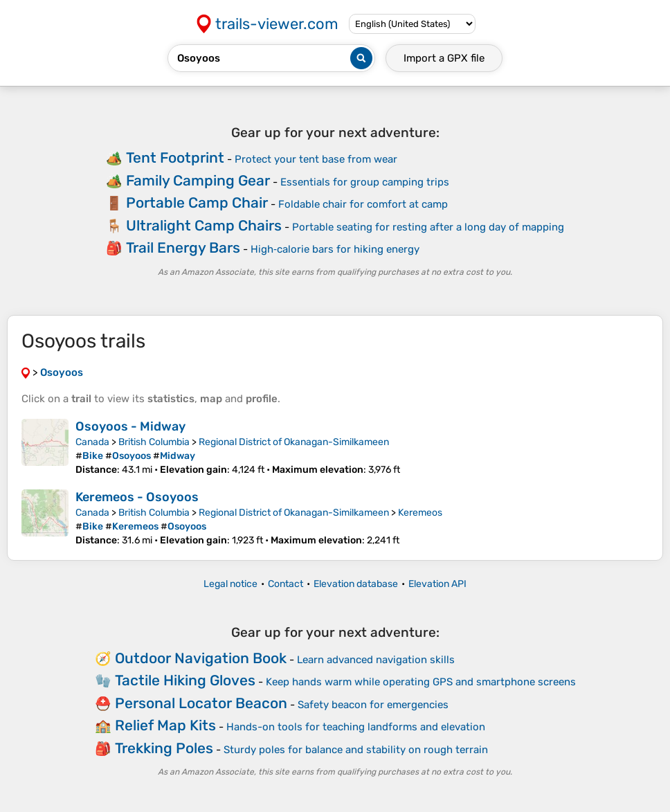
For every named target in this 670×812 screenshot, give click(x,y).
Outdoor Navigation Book (201, 658)
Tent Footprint (175, 157)
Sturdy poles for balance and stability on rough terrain (356, 750)
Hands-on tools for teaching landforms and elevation (356, 727)
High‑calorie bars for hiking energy (335, 249)
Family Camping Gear (198, 180)
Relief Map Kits (165, 725)
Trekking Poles (164, 748)
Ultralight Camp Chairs (204, 225)
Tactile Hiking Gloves (185, 680)
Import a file (444, 58)
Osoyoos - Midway (130, 426)
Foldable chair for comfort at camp (363, 204)
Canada (92, 442)
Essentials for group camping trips (365, 182)
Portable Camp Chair (197, 202)
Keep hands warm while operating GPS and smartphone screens (421, 682)
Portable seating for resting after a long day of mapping (428, 227)
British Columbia (154, 442)
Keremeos (420, 513)
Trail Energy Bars (183, 247)
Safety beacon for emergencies (373, 705)
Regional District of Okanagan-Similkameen (294, 442)
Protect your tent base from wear (316, 159)
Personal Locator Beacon (201, 703)
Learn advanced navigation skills (376, 660)
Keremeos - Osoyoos (137, 497)
